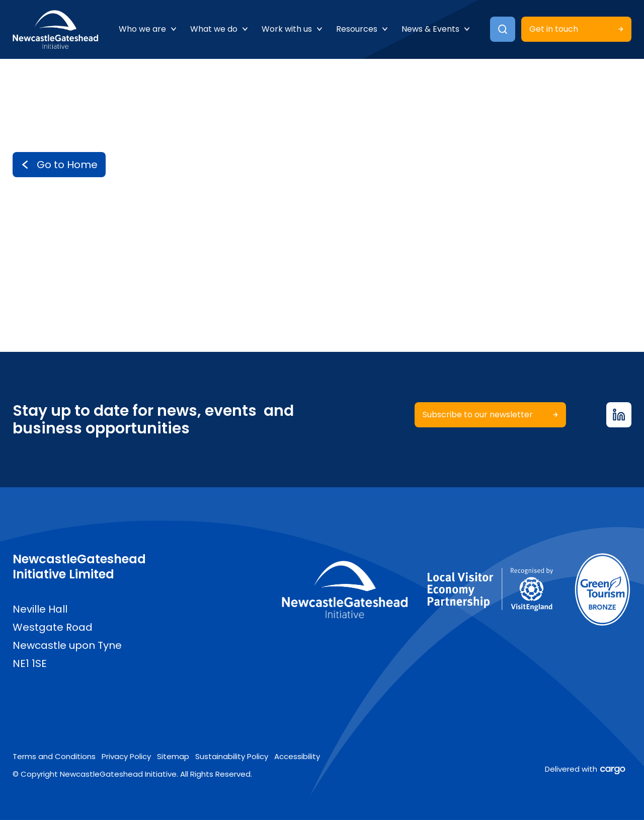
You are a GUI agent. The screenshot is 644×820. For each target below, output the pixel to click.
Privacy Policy (126, 756)
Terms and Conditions (54, 756)
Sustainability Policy (232, 756)
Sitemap (173, 756)
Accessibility (297, 756)
